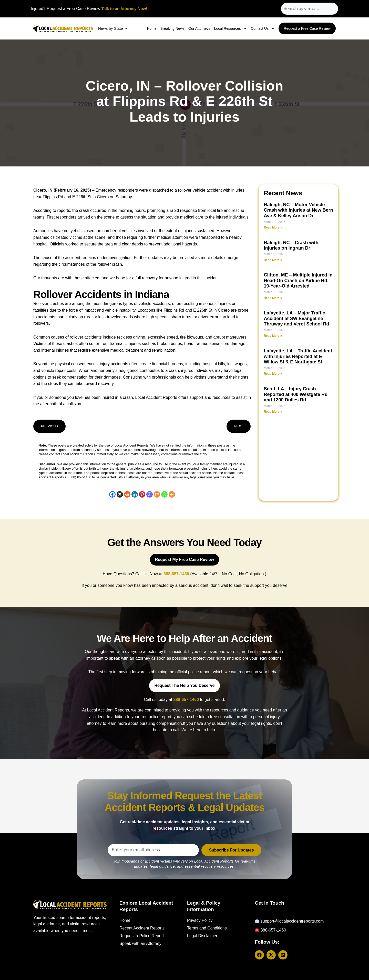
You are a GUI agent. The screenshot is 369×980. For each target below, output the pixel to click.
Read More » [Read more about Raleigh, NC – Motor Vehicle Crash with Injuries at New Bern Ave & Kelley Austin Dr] (273, 227)
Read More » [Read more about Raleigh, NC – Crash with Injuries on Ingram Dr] (273, 260)
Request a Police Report (142, 936)
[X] (120, 494)
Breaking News (172, 28)
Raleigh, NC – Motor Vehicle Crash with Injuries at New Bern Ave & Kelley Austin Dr (298, 210)
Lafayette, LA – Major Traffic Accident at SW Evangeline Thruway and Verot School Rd (296, 318)
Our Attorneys (199, 28)
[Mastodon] (150, 494)
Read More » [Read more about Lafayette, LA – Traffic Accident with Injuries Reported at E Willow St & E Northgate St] (273, 374)
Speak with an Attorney (140, 943)
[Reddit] (127, 494)
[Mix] (157, 494)
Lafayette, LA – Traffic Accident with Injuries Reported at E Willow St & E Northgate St (298, 356)
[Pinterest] (142, 494)
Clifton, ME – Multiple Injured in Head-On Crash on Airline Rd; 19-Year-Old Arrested (298, 280)
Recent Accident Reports (142, 928)
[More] (172, 494)
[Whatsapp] (164, 494)
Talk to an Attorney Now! (125, 9)
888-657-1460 (186, 700)
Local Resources (231, 28)
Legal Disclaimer (202, 936)
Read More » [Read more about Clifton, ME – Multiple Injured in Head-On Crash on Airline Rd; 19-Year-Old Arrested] (273, 298)
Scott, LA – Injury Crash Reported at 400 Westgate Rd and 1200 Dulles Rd (296, 394)
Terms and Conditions (207, 928)
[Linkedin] (135, 494)
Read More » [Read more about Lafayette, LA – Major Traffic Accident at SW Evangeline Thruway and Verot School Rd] (273, 336)
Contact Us (263, 28)
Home (152, 28)
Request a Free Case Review (307, 28)
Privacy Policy (200, 920)
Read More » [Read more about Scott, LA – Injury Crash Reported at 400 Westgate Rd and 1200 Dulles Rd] (273, 412)
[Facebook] (112, 494)
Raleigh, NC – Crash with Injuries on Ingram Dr (291, 245)
